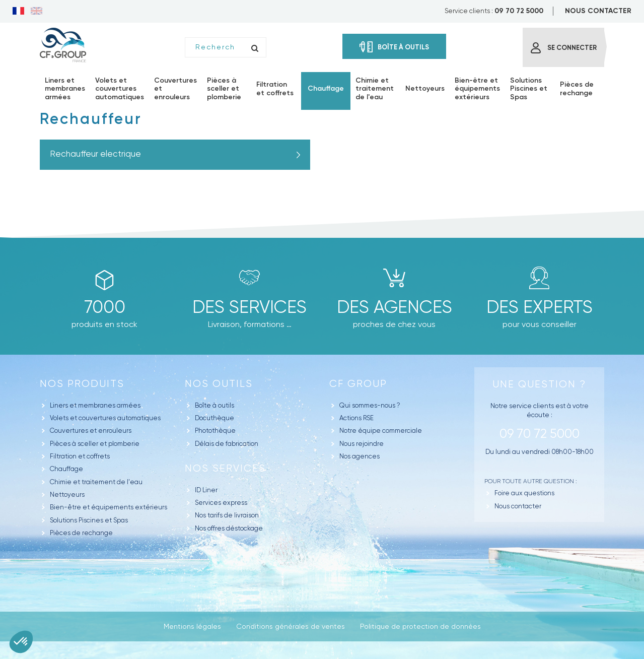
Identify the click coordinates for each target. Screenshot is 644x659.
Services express (221, 503)
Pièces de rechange (81, 533)
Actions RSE (356, 418)
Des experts (540, 307)
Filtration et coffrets (80, 456)
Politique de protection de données (420, 626)
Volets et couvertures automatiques (105, 418)
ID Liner (206, 490)
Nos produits (82, 384)
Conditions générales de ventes (291, 626)
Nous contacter (518, 506)
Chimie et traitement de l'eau (96, 482)
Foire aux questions (524, 493)
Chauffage (66, 469)
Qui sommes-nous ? (370, 405)
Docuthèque (214, 418)
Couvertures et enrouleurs (91, 431)
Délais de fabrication (227, 444)
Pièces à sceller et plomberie (95, 444)
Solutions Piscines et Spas (89, 520)
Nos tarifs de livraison (227, 515)
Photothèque (215, 431)
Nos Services (225, 468)
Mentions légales (192, 626)
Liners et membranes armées (95, 405)
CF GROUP (358, 384)
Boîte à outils (214, 405)
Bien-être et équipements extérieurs (109, 507)
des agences (395, 307)
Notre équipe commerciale (381, 431)
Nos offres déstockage (229, 528)
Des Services (249, 307)
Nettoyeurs (67, 495)
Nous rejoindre (362, 444)
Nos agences (360, 456)
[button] (21, 642)
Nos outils (219, 384)
